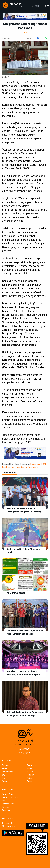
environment (8, 772)
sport (4, 781)
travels (30, 781)
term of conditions (10, 797)
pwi (4, 801)
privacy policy (8, 794)
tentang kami (8, 804)
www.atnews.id (25, 749)
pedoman (6, 810)
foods (30, 768)
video (30, 778)
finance (5, 765)
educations (32, 765)
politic (5, 768)
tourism (31, 775)
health (30, 772)
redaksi (5, 807)
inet (4, 778)
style (4, 775)
